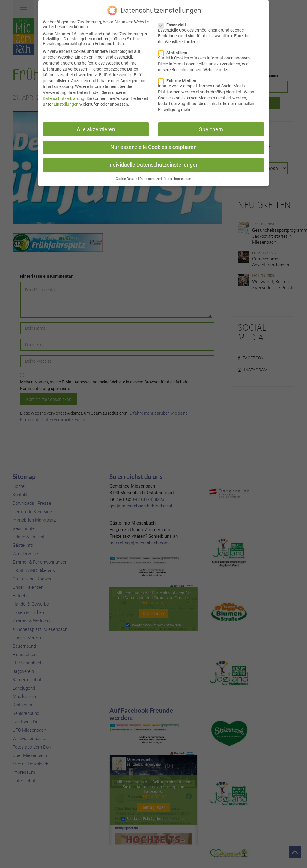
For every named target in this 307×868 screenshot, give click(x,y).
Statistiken (175, 52)
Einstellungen (66, 103)
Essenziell (174, 24)
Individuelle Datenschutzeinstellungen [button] (153, 164)
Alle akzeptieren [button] (96, 128)
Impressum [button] (183, 178)
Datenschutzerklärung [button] (156, 178)
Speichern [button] (211, 128)
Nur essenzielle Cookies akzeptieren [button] (153, 146)
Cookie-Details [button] (127, 178)
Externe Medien (179, 80)
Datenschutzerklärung (64, 97)
